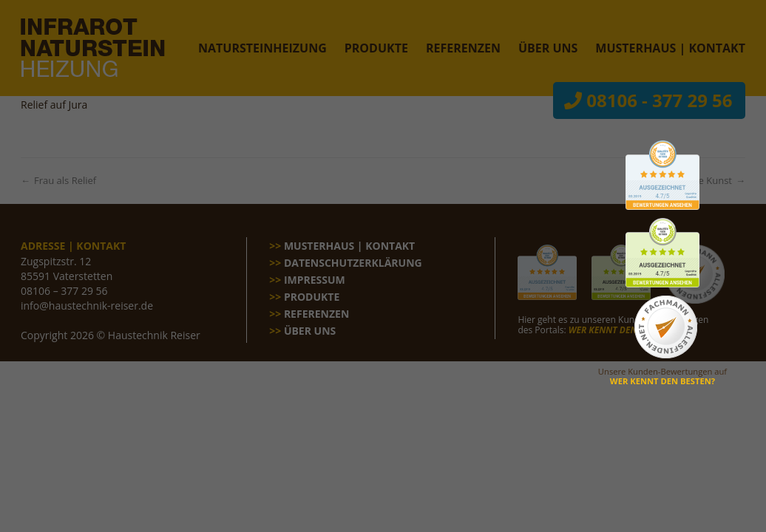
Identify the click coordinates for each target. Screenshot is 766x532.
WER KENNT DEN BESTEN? (662, 381)
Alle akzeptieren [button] (383, 282)
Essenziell (281, 230)
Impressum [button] (460, 402)
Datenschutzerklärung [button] (389, 402)
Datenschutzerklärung (347, 182)
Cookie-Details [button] (312, 402)
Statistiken (473, 230)
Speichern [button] (383, 326)
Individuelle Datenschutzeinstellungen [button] (383, 369)
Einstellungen (252, 196)
